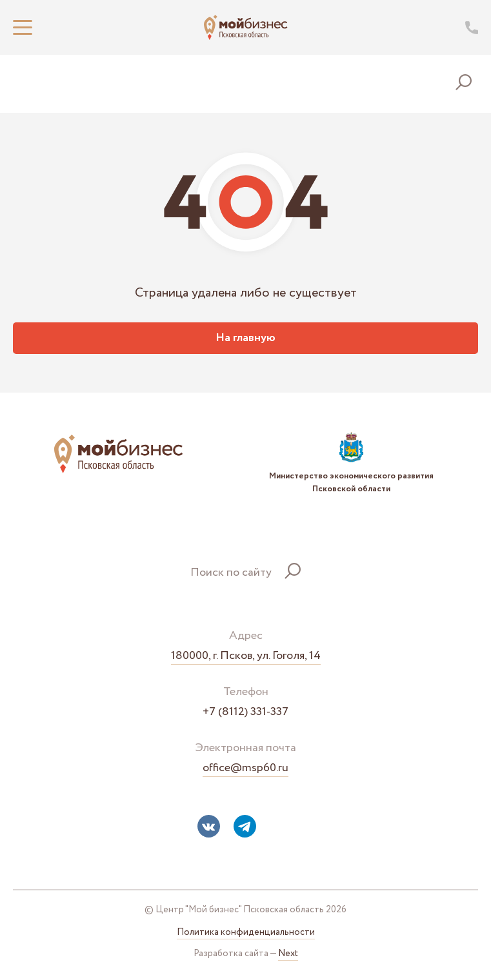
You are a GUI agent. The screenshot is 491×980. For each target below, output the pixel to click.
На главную (245, 338)
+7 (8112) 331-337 (245, 712)
